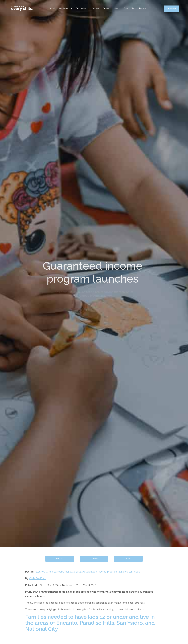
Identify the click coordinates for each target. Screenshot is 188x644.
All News (94, 559)
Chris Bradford (37, 578)
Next (128, 559)
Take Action (171, 8)
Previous (60, 559)
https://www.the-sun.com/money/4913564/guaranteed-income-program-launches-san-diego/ (88, 572)
